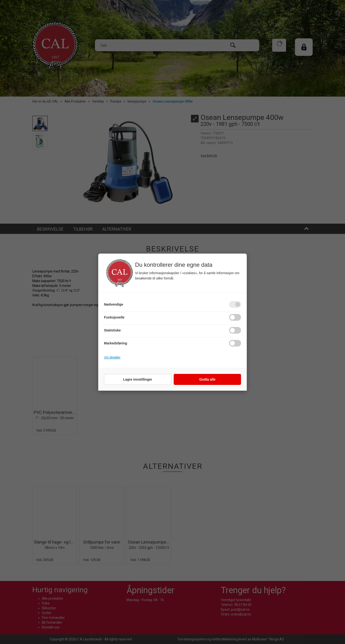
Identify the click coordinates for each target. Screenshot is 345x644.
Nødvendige (114, 304)
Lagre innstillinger (138, 379)
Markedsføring (115, 343)
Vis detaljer (112, 357)
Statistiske (112, 330)
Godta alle (207, 379)
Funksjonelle (114, 317)
